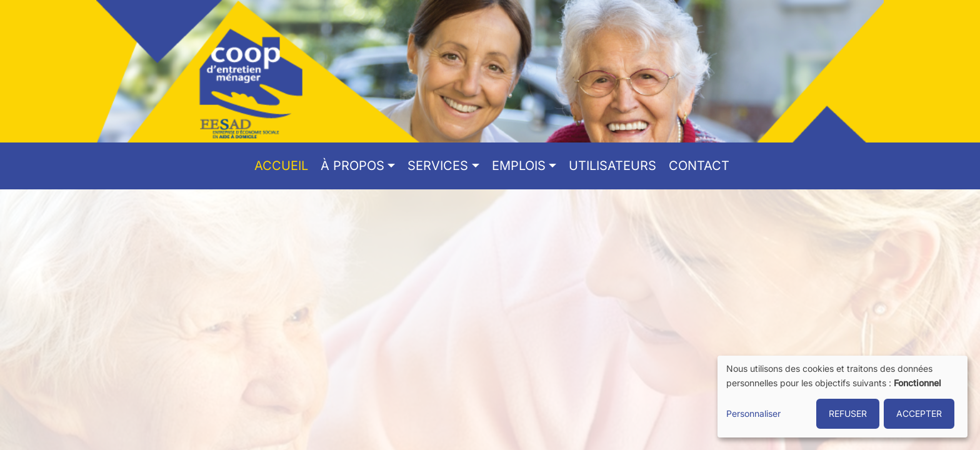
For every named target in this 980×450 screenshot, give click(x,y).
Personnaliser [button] (753, 413)
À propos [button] (352, 166)
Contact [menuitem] (699, 166)
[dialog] (842, 397)
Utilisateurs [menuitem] (612, 166)
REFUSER (848, 413)
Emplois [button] (519, 166)
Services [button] (438, 166)
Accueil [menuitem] (281, 166)
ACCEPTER (919, 413)
